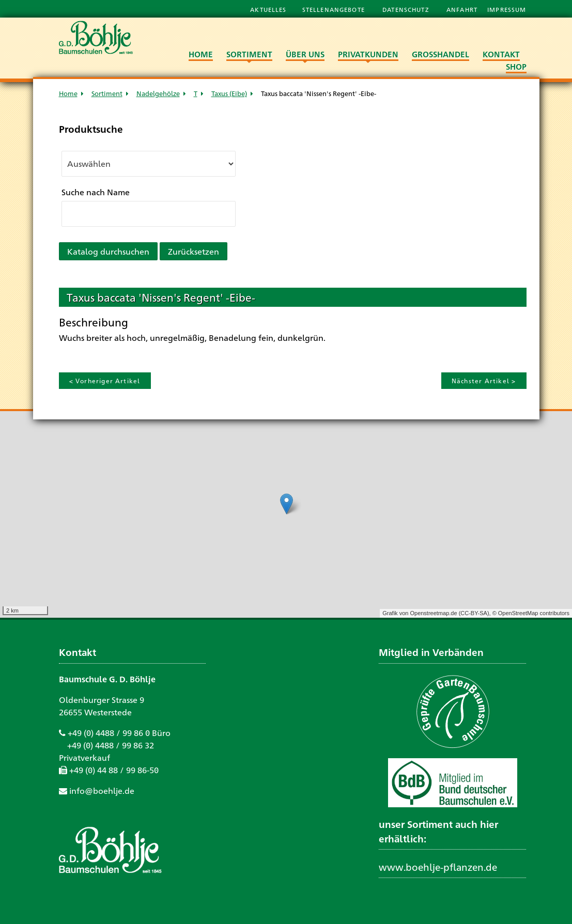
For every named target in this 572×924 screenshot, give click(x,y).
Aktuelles (268, 9)
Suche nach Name (96, 192)
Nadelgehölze (158, 93)
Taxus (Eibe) (229, 93)
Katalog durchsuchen (108, 251)
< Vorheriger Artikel (105, 381)
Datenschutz (407, 9)
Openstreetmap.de (433, 613)
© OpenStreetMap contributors (531, 613)
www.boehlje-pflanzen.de (438, 867)
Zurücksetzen (194, 251)
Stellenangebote (335, 9)
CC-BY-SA (474, 613)
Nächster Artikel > (484, 381)
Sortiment (107, 93)
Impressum (507, 9)
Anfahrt (463, 9)
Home (68, 93)
